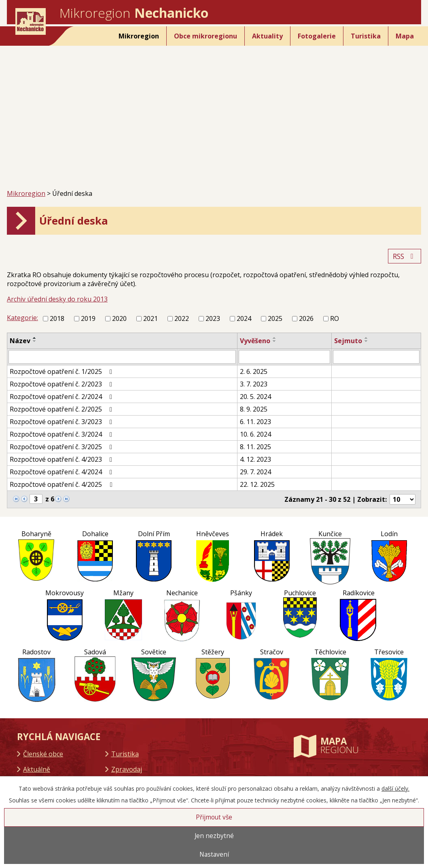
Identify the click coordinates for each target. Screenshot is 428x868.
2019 (88, 318)
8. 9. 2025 (254, 409)
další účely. (395, 788)
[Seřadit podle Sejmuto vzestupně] (367, 338)
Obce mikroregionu (206, 36)
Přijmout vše (214, 817)
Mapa (405, 36)
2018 (57, 318)
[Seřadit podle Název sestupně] (35, 341)
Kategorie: (22, 318)
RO (335, 318)
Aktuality (267, 36)
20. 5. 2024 (255, 397)
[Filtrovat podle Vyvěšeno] (284, 357)
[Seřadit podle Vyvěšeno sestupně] (275, 341)
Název (20, 341)
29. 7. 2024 (255, 472)
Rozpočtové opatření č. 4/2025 (62, 484)
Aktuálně (37, 769)
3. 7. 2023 (254, 384)
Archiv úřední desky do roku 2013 (57, 299)
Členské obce (43, 754)
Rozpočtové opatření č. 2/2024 (62, 397)
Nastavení (214, 854)
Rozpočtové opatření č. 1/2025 (62, 371)
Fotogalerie (317, 36)
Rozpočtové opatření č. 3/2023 (62, 422)
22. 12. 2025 (257, 484)
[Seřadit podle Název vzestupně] (35, 338)
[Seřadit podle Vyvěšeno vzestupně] (275, 338)
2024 (244, 318)
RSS (405, 256)
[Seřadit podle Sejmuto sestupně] (367, 341)
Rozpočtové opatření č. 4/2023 (62, 459)
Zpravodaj (127, 769)
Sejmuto (348, 341)
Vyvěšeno (255, 341)
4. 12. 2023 (255, 459)
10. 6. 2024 (255, 434)
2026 (306, 318)
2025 (275, 318)
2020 (119, 318)
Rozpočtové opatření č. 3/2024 (62, 434)
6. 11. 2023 (255, 422)
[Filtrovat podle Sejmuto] (376, 357)
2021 (150, 318)
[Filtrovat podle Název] (122, 357)
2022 (182, 318)
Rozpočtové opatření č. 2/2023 (62, 384)
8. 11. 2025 (255, 447)
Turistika (366, 36)
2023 (213, 318)
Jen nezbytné (214, 836)
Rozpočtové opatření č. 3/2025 (62, 447)
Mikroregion (139, 36)
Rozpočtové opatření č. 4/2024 (62, 472)
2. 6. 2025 (254, 371)
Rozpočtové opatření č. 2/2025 (62, 409)
